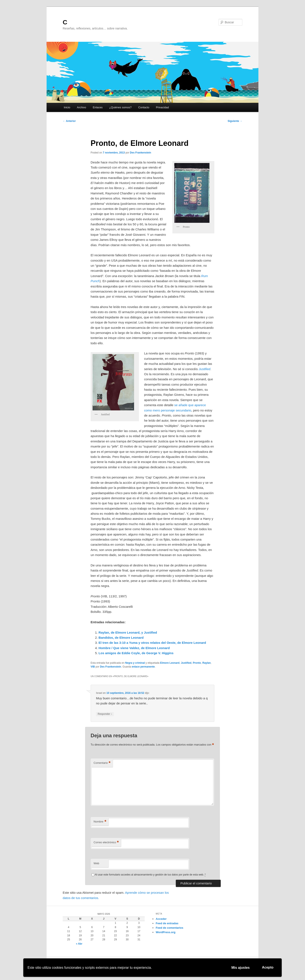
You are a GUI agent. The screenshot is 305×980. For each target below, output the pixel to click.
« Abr (79, 944)
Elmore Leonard (170, 663)
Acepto (268, 967)
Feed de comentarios (169, 928)
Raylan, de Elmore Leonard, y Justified (128, 632)
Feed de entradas (167, 923)
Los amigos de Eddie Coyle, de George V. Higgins (136, 653)
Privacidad (162, 107)
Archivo (81, 107)
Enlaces (98, 107)
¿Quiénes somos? (121, 107)
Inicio (67, 107)
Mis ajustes (241, 968)
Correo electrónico (106, 843)
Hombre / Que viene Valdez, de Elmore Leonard (134, 648)
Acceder (161, 919)
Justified (186, 663)
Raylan (206, 663)
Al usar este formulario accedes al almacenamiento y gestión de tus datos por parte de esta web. (150, 875)
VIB (93, 667)
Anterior (69, 121)
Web (96, 863)
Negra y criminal (135, 663)
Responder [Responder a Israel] (105, 714)
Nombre (100, 822)
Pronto (197, 663)
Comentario (102, 763)
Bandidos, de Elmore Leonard (121, 638)
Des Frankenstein (140, 153)
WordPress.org (166, 932)
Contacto (144, 107)
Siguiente (235, 121)
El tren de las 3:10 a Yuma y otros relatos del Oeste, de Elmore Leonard (152, 643)
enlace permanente (143, 667)
